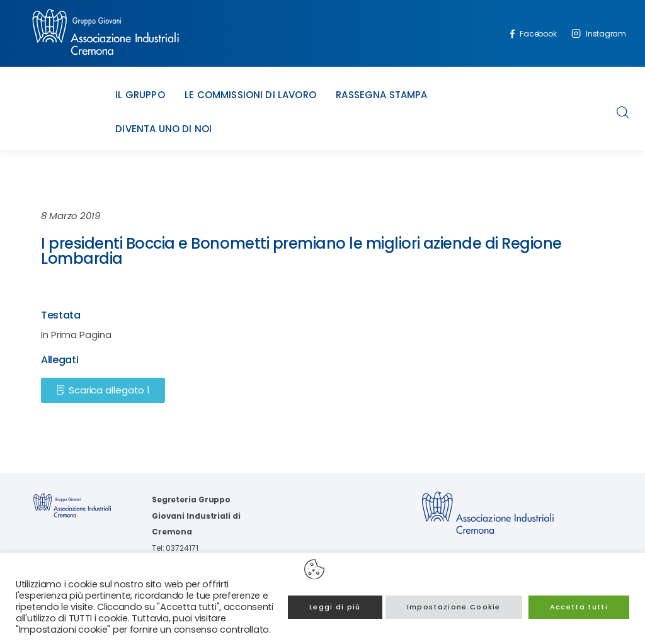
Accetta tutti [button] (579, 607)
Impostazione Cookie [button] (454, 607)
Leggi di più (335, 607)
